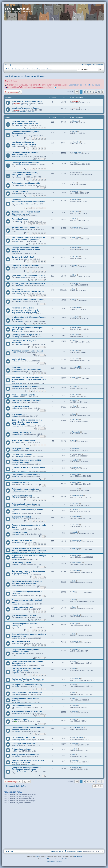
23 (42, 138)
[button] (77, 92)
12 (36, 179)
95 (36, 646)
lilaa (74, 289)
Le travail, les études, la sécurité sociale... (30, 105)
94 (33, 646)
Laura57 (75, 623)
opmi (16, 585)
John (74, 440)
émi (18, 259)
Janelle (17, 687)
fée (15, 146)
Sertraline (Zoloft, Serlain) (23, 257)
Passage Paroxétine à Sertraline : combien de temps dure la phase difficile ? (26, 250)
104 (41, 224)
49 (42, 128)
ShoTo (16, 542)
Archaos (17, 103)
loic (16, 254)
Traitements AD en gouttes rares (26, 504)
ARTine (20, 221)
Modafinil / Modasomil (21, 706)
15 (39, 148)
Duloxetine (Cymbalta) (21, 517)
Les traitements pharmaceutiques (24, 76)
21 (36, 138)
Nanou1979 (18, 332)
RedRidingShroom (23, 772)
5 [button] (94, 92)
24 (45, 138)
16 (42, 148)
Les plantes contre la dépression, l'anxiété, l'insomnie (26, 651)
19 (45, 169)
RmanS (75, 162)
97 (42, 646)
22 (39, 138)
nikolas (20, 628)
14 (36, 148)
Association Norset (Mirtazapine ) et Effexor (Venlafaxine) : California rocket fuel (29, 379)
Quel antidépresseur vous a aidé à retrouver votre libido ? (26, 461)
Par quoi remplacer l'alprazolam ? (26, 227)
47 (36, 128)
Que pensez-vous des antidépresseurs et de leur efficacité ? (28, 572)
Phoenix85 (18, 665)
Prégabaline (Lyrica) (20, 720)
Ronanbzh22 (22, 229)
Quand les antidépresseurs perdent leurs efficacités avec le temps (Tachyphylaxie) (27, 422)
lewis (16, 193)
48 (39, 128)
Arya (19, 443)
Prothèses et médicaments (23, 395)
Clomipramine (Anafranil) (23, 607)
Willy (74, 340)
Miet (16, 721)
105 (45, 224)
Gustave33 (76, 367)
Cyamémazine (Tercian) (22, 496)
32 (39, 630)
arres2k (17, 241)
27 (36, 271)
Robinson (18, 552)
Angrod (17, 476)
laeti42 (17, 638)
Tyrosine (20, 321)
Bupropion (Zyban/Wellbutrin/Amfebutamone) (27, 368)
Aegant (17, 402)
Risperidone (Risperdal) (22, 540)
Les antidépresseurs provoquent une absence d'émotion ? (28, 729)
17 (45, 148)
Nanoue (17, 695)
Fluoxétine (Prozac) (20, 219)
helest (19, 177)
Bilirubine (76, 121)
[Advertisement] (54, 41)
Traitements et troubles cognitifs (26, 183)
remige (75, 265)
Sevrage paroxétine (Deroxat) (24, 615)
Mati (16, 751)
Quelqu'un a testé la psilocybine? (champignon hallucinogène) (26, 769)
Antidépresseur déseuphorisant (25, 755)
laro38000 (76, 449)
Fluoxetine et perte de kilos (23, 738)
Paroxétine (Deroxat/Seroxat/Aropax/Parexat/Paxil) (29, 201)
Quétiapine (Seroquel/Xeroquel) (25, 265)
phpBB (37, 856)
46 (33, 128)
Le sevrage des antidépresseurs (26, 163)
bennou (17, 643)
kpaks (19, 302)
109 (30, 296)
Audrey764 (18, 337)
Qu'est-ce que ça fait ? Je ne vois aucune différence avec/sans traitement (29, 549)
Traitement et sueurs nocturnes (25, 489)
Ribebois (20, 286)
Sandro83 (18, 713)
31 (36, 630)
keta (16, 595)
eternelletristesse (20, 156)
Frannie (17, 361)
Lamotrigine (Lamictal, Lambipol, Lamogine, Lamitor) (26, 670)
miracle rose (21, 654)
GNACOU (18, 519)
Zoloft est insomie (20, 532)
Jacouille (75, 509)
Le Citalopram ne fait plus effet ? (26, 335)
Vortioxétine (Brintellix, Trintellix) (26, 387)
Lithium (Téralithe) (20, 192)
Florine (20, 617)
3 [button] (87, 92)
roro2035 (20, 125)
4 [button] (90, 92)
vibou (74, 183)
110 (34, 296)
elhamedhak (77, 540)
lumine (75, 131)
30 (45, 271)
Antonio (20, 708)
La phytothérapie (19, 359)
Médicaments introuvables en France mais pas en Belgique (28, 761)
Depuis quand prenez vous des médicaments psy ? (25, 153)
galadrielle (18, 267)
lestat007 (17, 609)
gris (16, 764)
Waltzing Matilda (20, 740)
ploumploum (21, 277)
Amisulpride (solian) (20, 483)
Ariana (17, 560)
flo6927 (17, 565)
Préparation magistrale (22, 749)
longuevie (18, 389)
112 (41, 296)
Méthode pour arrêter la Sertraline (26, 401)
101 (30, 224)
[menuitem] (8, 65)
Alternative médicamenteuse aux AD (27, 351)
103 (37, 224)
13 (33, 148)
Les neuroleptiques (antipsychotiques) (28, 299)
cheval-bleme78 (23, 204)
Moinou (20, 136)
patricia (17, 673)
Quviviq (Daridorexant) (22, 432)
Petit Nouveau (77, 563)
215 (30, 208)
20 (33, 138)
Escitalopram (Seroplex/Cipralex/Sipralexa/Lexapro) (28, 290)
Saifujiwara (18, 314)
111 (37, 296)
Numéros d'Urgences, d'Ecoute (25, 108)
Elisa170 (17, 514)
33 (42, 630)
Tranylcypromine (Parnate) (23, 743)
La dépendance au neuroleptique (26, 475)
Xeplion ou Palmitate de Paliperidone (28, 679)
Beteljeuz (17, 371)
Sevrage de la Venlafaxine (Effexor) (27, 685)
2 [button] (84, 92)
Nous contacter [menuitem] (57, 851)
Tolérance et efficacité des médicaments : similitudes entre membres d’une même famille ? (26, 310)
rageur (19, 345)
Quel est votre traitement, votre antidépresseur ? (25, 133)
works (16, 464)
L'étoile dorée (77, 152)
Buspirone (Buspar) (20, 406)
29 (42, 271)
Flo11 (74, 219)
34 (45, 630)
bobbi (74, 299)
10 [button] (99, 92)
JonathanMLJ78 (78, 727)
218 (41, 208)
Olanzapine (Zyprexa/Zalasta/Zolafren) (28, 275)
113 (45, 296)
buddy (16, 745)
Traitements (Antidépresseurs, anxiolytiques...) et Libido (25, 174)
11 (33, 179)
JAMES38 (18, 293)
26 (33, 271)
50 (45, 128)
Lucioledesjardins (20, 471)
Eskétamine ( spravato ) (22, 563)
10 (39, 244)
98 (45, 646)
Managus (20, 457)
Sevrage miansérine (20, 449)
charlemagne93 (78, 496)
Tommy (75, 386)
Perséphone (18, 408)
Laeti (74, 669)
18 (42, 169)
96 (39, 646)
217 (37, 208)
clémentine (76, 142)
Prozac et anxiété (19, 414)
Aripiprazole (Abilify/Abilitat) (24, 440)
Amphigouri (21, 185)
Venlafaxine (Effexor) (21, 641)
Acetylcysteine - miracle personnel (27, 711)
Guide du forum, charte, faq (25, 112)
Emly (16, 416)
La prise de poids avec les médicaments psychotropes (24, 143)
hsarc (74, 607)
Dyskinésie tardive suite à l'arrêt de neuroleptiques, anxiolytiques (27, 582)
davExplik (76, 199)
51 (45, 262)
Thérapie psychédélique (22, 454)
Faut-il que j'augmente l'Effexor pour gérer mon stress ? (27, 329)
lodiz (74, 581)
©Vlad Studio (66, 859)
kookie (17, 451)
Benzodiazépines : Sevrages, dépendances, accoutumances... (26, 122)
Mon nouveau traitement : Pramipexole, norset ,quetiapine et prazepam (29, 238)
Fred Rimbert (78, 856)
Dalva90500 (18, 383)
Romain (17, 498)
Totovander (76, 432)
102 (34, 224)
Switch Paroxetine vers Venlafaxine (27, 693)
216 (34, 208)
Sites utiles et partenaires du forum (27, 101)
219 (45, 208)
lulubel (17, 575)
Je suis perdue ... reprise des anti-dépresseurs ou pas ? (26, 213)
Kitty (16, 216)
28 (39, 271)
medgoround (19, 426)
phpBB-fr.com (49, 859)
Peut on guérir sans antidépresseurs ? (28, 284)
